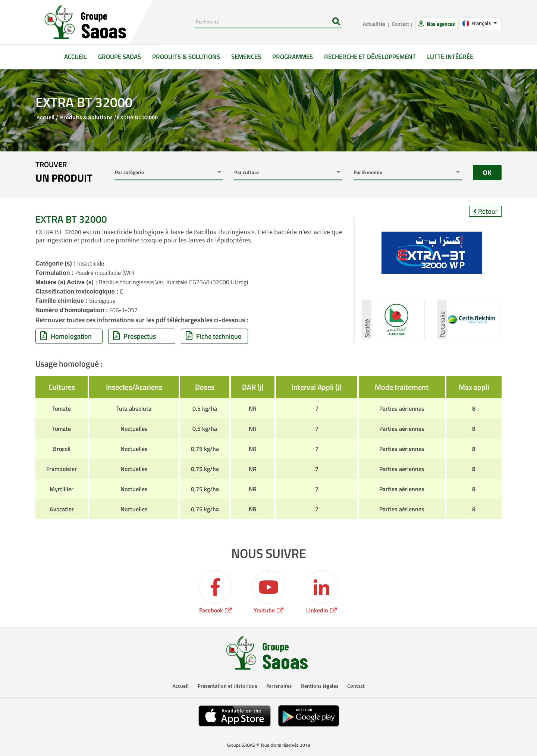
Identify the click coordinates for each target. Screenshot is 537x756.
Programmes (293, 57)
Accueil (78, 57)
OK (487, 172)
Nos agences (440, 24)
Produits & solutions (186, 57)
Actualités (374, 24)
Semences (246, 57)
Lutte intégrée (450, 57)
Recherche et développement (370, 57)
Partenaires (279, 686)
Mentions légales (319, 686)
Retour (485, 211)
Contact (401, 24)
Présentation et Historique (227, 686)
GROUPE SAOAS (120, 57)
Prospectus (134, 336)
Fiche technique (213, 336)
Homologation (66, 336)
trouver (64, 172)
